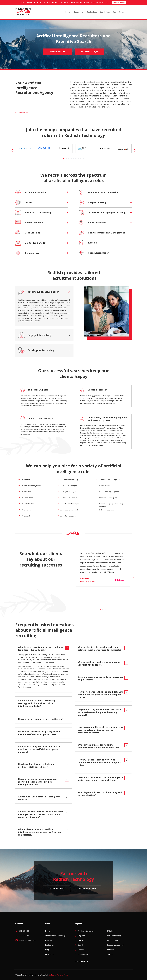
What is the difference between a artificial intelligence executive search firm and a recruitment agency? (40, 814)
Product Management (116, 945)
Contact (123, 12)
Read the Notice (119, 3)
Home (48, 931)
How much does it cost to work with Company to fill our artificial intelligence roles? (99, 762)
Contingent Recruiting (36, 350)
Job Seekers (92, 12)
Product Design (113, 940)
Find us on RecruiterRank (58, 975)
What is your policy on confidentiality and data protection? (100, 794)
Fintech (81, 950)
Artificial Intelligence (86, 931)
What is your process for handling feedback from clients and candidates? (98, 746)
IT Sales (110, 931)
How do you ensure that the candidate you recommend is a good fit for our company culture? (100, 695)
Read (20, 113)
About (68, 12)
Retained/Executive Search (39, 292)
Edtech (81, 945)
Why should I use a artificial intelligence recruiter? (39, 798)
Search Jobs (105, 12)
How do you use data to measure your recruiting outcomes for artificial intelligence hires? (38, 782)
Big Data (81, 936)
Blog (114, 12)
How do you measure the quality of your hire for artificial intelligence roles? (39, 733)
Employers (79, 12)
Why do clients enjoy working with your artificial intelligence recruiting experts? (100, 649)
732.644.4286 (24, 936)
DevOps (81, 940)
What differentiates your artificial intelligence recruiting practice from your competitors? (40, 832)
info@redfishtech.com (28, 940)
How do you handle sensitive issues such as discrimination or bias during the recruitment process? (100, 730)
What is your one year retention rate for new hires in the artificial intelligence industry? (39, 749)
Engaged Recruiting (35, 335)
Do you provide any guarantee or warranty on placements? (100, 678)
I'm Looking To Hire (57, 52)
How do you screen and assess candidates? (40, 719)
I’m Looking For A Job (90, 52)
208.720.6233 (24, 931)
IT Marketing (83, 954)
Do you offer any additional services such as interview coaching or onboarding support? (99, 712)
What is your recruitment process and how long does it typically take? (41, 649)
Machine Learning (114, 936)
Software (111, 950)
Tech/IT (110, 954)
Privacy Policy (50, 954)
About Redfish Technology (55, 936)
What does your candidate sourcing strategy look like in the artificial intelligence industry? (37, 703)
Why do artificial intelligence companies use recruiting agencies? (99, 663)
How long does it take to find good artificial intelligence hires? (36, 766)
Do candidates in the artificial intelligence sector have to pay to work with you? (100, 779)
